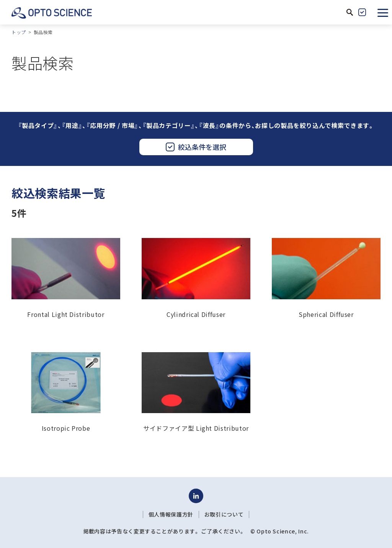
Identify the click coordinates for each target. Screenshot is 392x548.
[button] (383, 12)
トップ (19, 32)
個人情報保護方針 (171, 514)
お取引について (224, 514)
